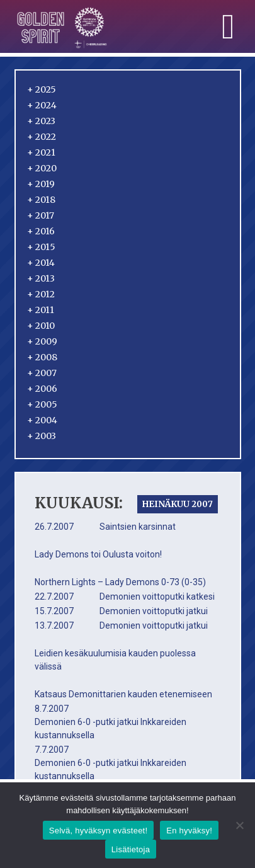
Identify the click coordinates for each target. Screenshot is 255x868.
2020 (42, 168)
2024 (42, 105)
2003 (42, 436)
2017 (41, 215)
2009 (42, 341)
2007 (42, 373)
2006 (42, 389)
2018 (41, 200)
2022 (42, 137)
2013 (41, 278)
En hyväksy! (189, 831)
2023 (41, 121)
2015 (41, 247)
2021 (41, 152)
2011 (41, 310)
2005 (42, 404)
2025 (42, 89)
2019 (41, 184)
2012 (41, 294)
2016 (41, 231)
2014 (41, 263)
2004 (42, 420)
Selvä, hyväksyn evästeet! (99, 831)
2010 (41, 326)
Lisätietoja (131, 849)
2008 (42, 357)
